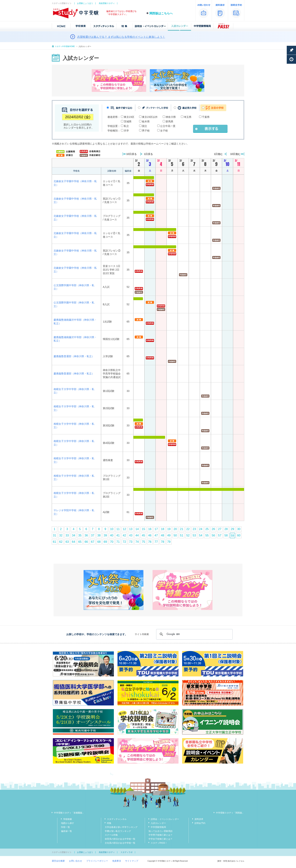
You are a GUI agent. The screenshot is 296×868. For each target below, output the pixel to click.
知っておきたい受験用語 (161, 831)
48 (163, 535)
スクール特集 (111, 835)
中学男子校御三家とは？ (161, 835)
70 (112, 542)
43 (131, 535)
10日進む (235, 154)
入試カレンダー (158, 823)
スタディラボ (127, 852)
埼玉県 (188, 117)
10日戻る (131, 154)
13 (131, 529)
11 (118, 529)
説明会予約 (200, 823)
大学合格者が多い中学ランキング (121, 827)
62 (61, 542)
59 (232, 536)
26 (213, 529)
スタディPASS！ (159, 843)
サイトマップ (132, 861)
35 (80, 535)
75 (143, 542)
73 (131, 542)
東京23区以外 (150, 117)
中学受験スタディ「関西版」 (230, 813)
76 (150, 542)
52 (188, 535)
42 (124, 535)
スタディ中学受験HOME (65, 46)
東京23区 (129, 117)
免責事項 (117, 861)
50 (175, 535)
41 (118, 535)
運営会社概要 (58, 861)
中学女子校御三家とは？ (161, 839)
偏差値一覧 (66, 831)
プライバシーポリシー (97, 861)
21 (182, 529)
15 (143, 529)
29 (232, 529)
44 (137, 535)
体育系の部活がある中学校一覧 (120, 839)
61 (54, 542)
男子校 (146, 131)
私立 (126, 126)
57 (220, 535)
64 (74, 542)
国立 (145, 126)
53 (194, 535)
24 (201, 529)
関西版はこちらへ (161, 13)
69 (105, 542)
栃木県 (146, 121)
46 (150, 535)
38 (99, 535)
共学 (126, 131)
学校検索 (68, 819)
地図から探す (68, 823)
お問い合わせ (76, 861)
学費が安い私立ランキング (118, 831)
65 (80, 542)
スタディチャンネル (117, 819)
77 (156, 542)
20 (175, 529)
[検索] (194, 634)
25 (207, 529)
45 (143, 535)
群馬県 (169, 121)
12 (124, 529)
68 (99, 542)
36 (86, 535)
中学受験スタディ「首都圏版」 (69, 813)
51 (182, 535)
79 (169, 542)
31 (54, 535)
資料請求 (199, 819)
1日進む (218, 154)
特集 (109, 823)
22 (188, 529)
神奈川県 (171, 117)
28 (226, 529)
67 (93, 542)
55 (207, 535)
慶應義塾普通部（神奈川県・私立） (74, 356)
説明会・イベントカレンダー (165, 819)
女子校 (164, 131)
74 (137, 542)
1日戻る (149, 154)
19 (169, 529)
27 (220, 529)
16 (150, 529)
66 (86, 542)
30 (239, 529)
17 (156, 529)
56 (213, 535)
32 (61, 535)
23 (194, 529)
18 (163, 529)
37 (93, 535)
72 (124, 542)
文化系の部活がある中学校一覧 (120, 843)
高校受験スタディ (107, 3)
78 (163, 542)
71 (118, 542)
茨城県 (128, 121)
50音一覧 (65, 827)
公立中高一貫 (168, 126)
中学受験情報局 (158, 827)
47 (156, 535)
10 (112, 529)
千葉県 (206, 117)
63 (67, 542)
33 (67, 535)
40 (112, 535)
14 (137, 529)
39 (105, 535)
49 (169, 535)
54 (201, 535)
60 (239, 535)
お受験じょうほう (85, 3)
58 (226, 535)
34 (74, 535)
